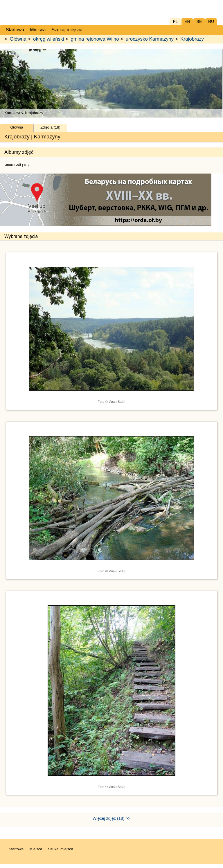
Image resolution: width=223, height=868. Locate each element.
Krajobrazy (192, 39)
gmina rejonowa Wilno (95, 39)
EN (187, 21)
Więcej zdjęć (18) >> (111, 818)
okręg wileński (48, 39)
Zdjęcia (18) (50, 127)
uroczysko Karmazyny (150, 39)
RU (211, 21)
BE (199, 21)
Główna (18, 39)
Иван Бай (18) (17, 165)
